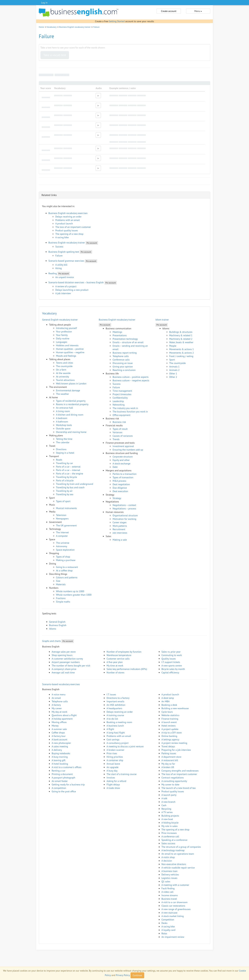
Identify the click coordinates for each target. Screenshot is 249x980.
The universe (63, 543)
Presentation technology (125, 339)
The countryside (64, 366)
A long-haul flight (116, 733)
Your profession (64, 332)
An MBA (166, 701)
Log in (44, 3)
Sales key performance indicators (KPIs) (127, 669)
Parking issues (169, 753)
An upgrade (112, 767)
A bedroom (62, 418)
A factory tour (59, 736)
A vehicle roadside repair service (178, 868)
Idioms (53, 629)
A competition (59, 788)
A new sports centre (172, 666)
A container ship (115, 760)
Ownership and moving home (71, 432)
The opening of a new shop (69, 234)
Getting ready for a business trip (68, 785)
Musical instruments (66, 508)
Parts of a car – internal (68, 470)
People (173, 346)
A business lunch (115, 726)
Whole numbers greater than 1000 (74, 595)
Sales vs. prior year (171, 652)
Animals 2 (174, 370)
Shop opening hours (62, 655)
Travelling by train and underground (75, 484)
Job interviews (120, 533)
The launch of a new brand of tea (179, 788)
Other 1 (173, 373)
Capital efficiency (170, 672)
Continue (137, 975)
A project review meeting (174, 743)
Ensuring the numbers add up (128, 450)
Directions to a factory (118, 698)
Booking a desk (169, 705)
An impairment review (173, 937)
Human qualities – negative (70, 352)
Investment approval (123, 446)
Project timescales (122, 394)
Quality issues (169, 659)
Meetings (117, 332)
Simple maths (63, 602)
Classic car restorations (173, 906)
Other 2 (173, 377)
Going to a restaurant (67, 567)
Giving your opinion (123, 367)
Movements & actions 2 (182, 353)
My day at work (59, 712)
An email (56, 698)
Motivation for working (124, 519)
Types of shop (63, 557)
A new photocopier (61, 743)
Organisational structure (125, 515)
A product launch (64, 224)
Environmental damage (68, 390)
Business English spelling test (64, 252)
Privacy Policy (123, 975)
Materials (61, 584)
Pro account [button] (92, 243)
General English (57, 622)
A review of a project (66, 286)
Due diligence (120, 488)
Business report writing (125, 353)
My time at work (115, 666)
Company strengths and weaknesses (180, 771)
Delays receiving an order (68, 217)
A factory (56, 705)
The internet (62, 532)
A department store (171, 757)
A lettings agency (170, 740)
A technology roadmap (173, 850)
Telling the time (64, 439)
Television (61, 515)
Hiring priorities (115, 757)
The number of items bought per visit (71, 666)
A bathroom (62, 422)
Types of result (120, 429)
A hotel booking (60, 764)
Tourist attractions (65, 380)
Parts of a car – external (68, 467)
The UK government (66, 525)
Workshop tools (64, 425)
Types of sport (63, 501)
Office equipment (121, 415)
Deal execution (120, 491)
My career (57, 708)
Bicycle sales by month (173, 669)
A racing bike (62, 237)
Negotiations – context (124, 505)
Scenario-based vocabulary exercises (61, 684)
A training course (115, 715)
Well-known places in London (71, 384)
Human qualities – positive (70, 349)
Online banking (169, 736)
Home (41, 27)
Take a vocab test (55, 55)
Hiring (59, 268)
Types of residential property (71, 401)
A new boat (167, 819)
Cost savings (113, 740)
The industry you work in (125, 408)
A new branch (169, 802)
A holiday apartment (62, 719)
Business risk (119, 422)
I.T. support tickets (171, 662)
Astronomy (62, 546)
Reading (53, 273)
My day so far (168, 764)
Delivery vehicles (170, 875)
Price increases (169, 833)
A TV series (167, 812)
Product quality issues (67, 230)
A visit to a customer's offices (67, 767)
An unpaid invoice (65, 277)
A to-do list (112, 719)
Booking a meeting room (119, 722)
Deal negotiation (121, 484)
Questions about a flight (64, 715)
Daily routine (63, 338)
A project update (170, 729)
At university (63, 377)
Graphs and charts (52, 641)
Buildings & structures (181, 332)
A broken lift (168, 767)
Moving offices (59, 722)
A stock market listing (173, 916)
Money (55, 726)
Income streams (170, 895)
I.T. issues (111, 694)
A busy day (112, 771)
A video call (167, 892)
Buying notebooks (61, 753)
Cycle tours (167, 712)
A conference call (170, 836)
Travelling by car (64, 463)
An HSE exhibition (116, 705)
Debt (115, 467)
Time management (122, 391)
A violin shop (168, 857)
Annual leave (113, 764)
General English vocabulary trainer (60, 320)
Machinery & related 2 (181, 339)
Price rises (112, 753)
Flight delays (113, 785)
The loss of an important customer (73, 227)
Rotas (164, 933)
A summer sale (59, 729)
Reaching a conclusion (124, 370)
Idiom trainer (162, 320)
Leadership (118, 401)
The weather (63, 394)
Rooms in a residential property (72, 404)
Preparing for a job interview (176, 750)
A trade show (113, 788)
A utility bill (61, 265)
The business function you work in (130, 412)
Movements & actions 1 (182, 349)
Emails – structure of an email (128, 342)
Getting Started (117, 21)
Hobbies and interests (67, 345)
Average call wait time (63, 672)
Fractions (61, 598)
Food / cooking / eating (181, 356)
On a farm (61, 370)
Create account (169, 11)
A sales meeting (60, 746)
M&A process (119, 481)
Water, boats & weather (181, 342)
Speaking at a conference (174, 840)
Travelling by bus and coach (70, 487)
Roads (59, 460)
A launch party (169, 795)
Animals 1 (174, 367)
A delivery (57, 750)
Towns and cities (64, 363)
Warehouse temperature (119, 655)
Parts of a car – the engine (70, 474)
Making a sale (120, 540)
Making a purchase (66, 560)
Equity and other (121, 460)
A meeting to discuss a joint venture (125, 746)
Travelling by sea (65, 494)
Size (58, 581)
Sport (172, 360)
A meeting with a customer (175, 885)
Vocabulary (52, 27)
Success (59, 247)
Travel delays (168, 746)
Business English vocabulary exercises (68, 213)
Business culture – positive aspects (130, 377)
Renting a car (59, 771)
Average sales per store (64, 652)
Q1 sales (166, 881)
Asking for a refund (116, 781)
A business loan (170, 871)
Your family (62, 335)
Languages (62, 342)
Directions (61, 449)
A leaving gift (59, 760)
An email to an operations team (178, 854)
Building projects (170, 816)
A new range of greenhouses (176, 909)
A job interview (63, 293)
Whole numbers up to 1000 (70, 591)
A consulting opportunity (174, 781)
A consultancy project (117, 743)
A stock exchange (121, 464)
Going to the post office (64, 791)
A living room (63, 411)
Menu (198, 11)
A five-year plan (115, 662)
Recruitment (119, 529)
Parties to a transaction (124, 474)
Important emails (115, 701)
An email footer (60, 781)
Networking (119, 405)
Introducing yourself (66, 328)
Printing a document (62, 774)
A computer (62, 536)
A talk (164, 798)
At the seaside (63, 373)
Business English (58, 625)
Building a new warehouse (175, 708)
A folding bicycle (170, 823)
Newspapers (62, 519)
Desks (165, 923)
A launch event (169, 722)
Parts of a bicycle (65, 480)
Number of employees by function (124, 652)
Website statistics (170, 715)
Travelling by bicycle (66, 477)
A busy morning (60, 757)
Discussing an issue (123, 363)
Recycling (166, 809)
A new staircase (169, 913)
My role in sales (170, 826)
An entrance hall (64, 408)
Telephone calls (121, 356)
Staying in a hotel (65, 453)
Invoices (111, 778)
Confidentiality (120, 398)
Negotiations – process (124, 509)
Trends (116, 439)
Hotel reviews (169, 726)
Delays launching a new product (72, 290)
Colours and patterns (67, 577)
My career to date (170, 785)
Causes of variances (123, 436)
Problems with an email (68, 220)
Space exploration (65, 550)
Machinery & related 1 (181, 335)
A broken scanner (115, 750)
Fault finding (168, 888)
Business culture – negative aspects (131, 380)
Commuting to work (172, 655)
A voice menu (59, 694)
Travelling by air (64, 491)
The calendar (63, 442)
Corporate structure (123, 457)
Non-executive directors (174, 864)
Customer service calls (118, 659)
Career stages (119, 522)
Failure (96, 27)
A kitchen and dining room (70, 415)
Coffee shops (58, 733)
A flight (110, 729)
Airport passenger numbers (66, 662)
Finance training (170, 719)
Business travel (169, 899)
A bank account (59, 740)
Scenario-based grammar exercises (66, 261)
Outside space (63, 429)
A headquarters (114, 708)
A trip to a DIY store (172, 733)
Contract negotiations (173, 778)
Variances (117, 432)
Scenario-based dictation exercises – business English (76, 282)
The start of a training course (121, 774)
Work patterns (120, 526)
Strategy (117, 498)
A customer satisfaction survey (67, 659)
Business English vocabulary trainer (75, 27)
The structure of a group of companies (181, 847)
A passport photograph (63, 778)
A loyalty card (168, 930)
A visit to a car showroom (174, 902)
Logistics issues (169, 878)
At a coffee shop (64, 571)
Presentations (120, 335)
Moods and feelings (66, 356)
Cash (164, 805)
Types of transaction (123, 477)
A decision (167, 861)
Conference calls (121, 360)
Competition (168, 920)
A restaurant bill (170, 760)
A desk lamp (168, 698)
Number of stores (115, 672)
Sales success (168, 843)
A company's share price (64, 669)
